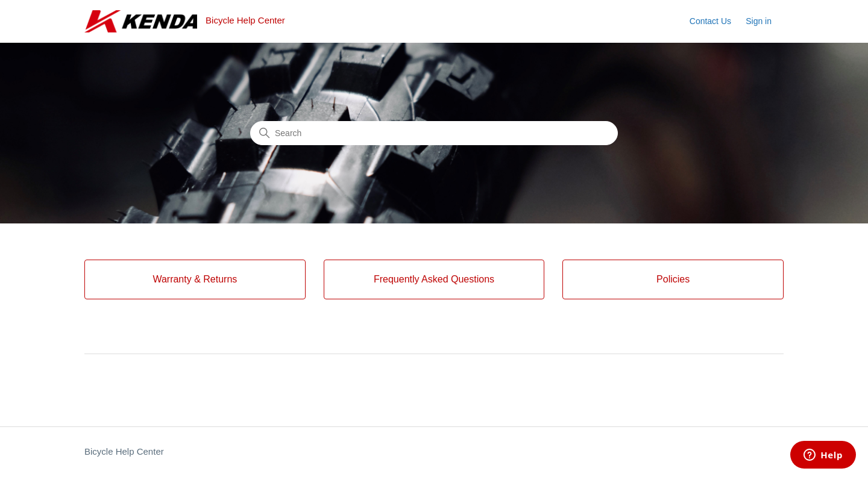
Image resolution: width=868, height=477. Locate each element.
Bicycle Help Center (124, 451)
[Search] (434, 133)
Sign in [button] (759, 21)
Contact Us (710, 21)
